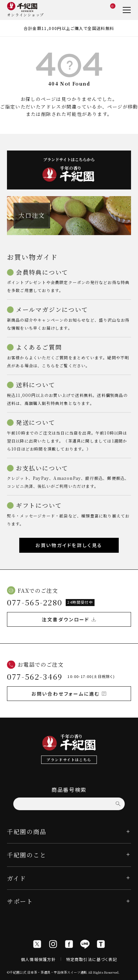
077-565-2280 (35, 602)
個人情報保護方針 (38, 959)
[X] (37, 944)
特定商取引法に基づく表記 (92, 959)
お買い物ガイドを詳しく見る (69, 545)
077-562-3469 (35, 676)
